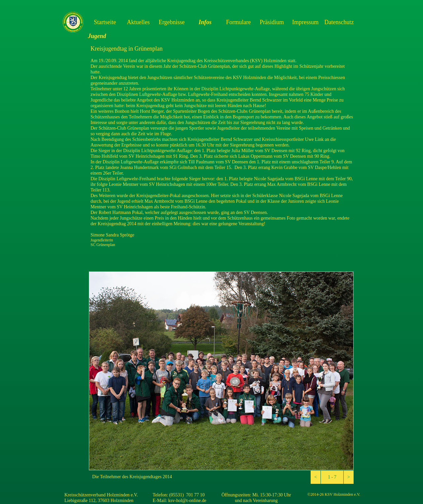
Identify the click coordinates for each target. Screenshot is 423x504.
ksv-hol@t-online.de (187, 501)
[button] (316, 477)
